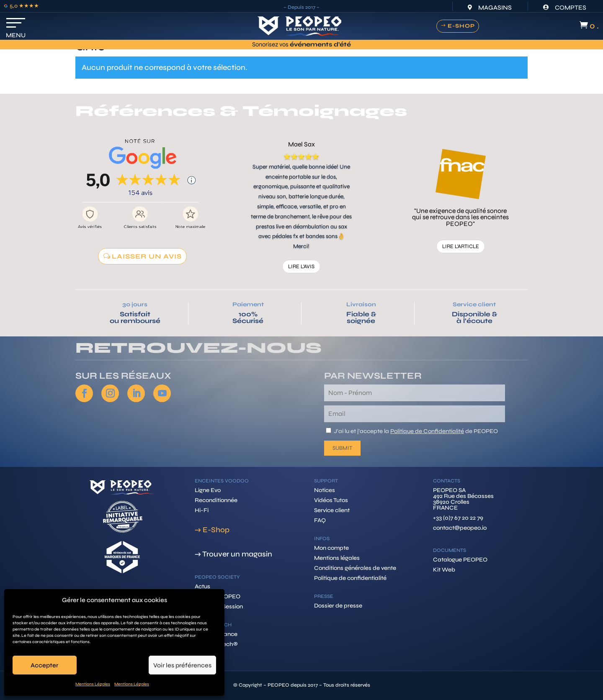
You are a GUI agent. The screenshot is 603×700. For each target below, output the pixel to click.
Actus (202, 586)
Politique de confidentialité (350, 578)
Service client (474, 304)
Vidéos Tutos (331, 500)
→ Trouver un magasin (233, 554)
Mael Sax (301, 144)
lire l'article (461, 246)
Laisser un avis (147, 256)
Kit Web (444, 570)
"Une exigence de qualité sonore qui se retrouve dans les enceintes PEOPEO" (460, 217)
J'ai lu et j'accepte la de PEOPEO (416, 431)
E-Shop (461, 26)
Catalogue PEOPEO (460, 560)
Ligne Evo (208, 490)
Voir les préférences (182, 665)
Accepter (44, 665)
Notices (325, 490)
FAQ (320, 520)
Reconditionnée (216, 500)
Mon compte (331, 548)
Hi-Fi (202, 510)
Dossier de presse (338, 606)
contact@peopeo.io (460, 528)
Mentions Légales (93, 684)
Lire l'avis (301, 267)
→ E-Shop (212, 530)
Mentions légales (337, 558)
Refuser (112, 665)
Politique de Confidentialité (427, 431)
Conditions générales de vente (355, 568)
